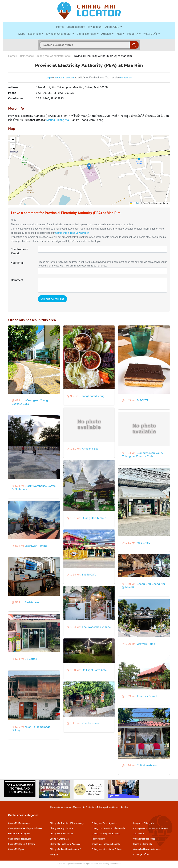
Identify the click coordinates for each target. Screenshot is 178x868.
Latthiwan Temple (36, 546)
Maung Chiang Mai (58, 120)
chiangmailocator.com (72, 864)
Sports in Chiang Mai (60, 839)
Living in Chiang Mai (59, 34)
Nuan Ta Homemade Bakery (31, 729)
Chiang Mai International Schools (107, 849)
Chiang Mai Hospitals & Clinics (106, 834)
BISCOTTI (143, 400)
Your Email (18, 263)
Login (49, 78)
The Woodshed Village (96, 627)
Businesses (26, 56)
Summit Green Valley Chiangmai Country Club (143, 455)
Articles (106, 34)
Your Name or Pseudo (19, 251)
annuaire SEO (115, 864)
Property (133, 34)
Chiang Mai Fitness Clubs (62, 834)
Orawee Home (146, 644)
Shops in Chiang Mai (143, 844)
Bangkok (54, 854)
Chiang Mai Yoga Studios (61, 828)
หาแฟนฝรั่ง (151, 34)
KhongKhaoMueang (92, 396)
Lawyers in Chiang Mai (144, 823)
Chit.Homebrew (147, 765)
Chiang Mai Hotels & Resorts (21, 844)
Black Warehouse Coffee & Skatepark (34, 488)
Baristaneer (32, 602)
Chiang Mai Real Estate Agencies (65, 844)
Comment (17, 280)
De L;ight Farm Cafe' (95, 670)
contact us (126, 78)
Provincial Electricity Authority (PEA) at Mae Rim (102, 56)
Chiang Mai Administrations (53, 56)
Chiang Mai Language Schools (106, 844)
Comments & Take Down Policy (72, 233)
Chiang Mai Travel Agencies (104, 823)
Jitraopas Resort (147, 696)
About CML (112, 27)
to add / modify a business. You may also (97, 78)
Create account (76, 27)
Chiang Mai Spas (16, 849)
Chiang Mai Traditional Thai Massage (67, 823)
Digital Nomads (87, 34)
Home (60, 27)
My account (95, 27)
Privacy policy (104, 807)
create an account (65, 78)
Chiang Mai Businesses (144, 839)
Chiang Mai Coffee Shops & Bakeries (25, 828)
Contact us (91, 807)
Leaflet (134, 203)
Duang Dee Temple (94, 518)
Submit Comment (52, 299)
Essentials (35, 34)
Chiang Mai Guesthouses (20, 839)
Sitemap (115, 807)
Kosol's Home (90, 723)
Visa (119, 34)
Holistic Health (98, 839)
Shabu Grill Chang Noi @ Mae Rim (143, 586)
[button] (89, 166)
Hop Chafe (143, 543)
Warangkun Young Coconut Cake (30, 402)
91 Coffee (31, 659)
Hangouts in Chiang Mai (19, 834)
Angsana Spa (90, 449)
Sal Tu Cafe (89, 575)
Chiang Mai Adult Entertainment (65, 849)
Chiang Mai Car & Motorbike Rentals (108, 828)
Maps (22, 34)
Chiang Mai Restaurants (19, 823)
